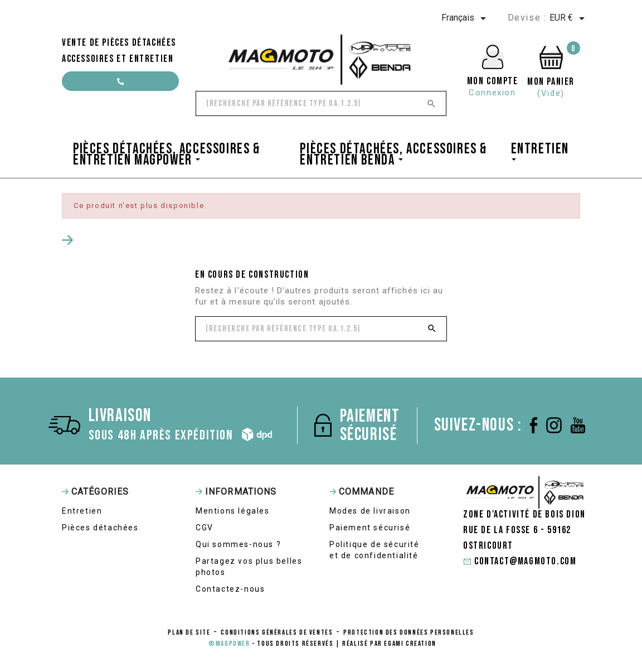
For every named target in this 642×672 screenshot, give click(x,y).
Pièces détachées (100, 528)
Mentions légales (233, 511)
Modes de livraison (370, 511)
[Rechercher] (321, 103)
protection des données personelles (408, 632)
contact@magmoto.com (120, 84)
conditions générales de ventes (277, 632)
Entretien (82, 511)
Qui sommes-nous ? (238, 544)
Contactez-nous (230, 589)
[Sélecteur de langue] (466, 18)
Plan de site (189, 632)
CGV (205, 528)
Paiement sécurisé (370, 528)
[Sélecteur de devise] (569, 18)
